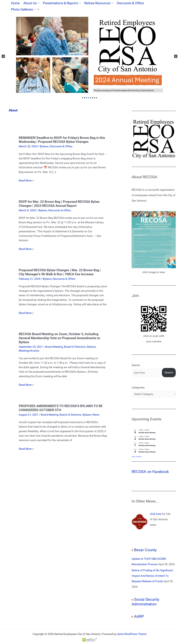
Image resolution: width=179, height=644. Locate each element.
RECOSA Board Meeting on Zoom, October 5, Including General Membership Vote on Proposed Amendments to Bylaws (59, 332)
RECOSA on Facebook (150, 465)
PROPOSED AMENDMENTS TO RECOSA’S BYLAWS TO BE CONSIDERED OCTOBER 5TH (61, 402)
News (96, 408)
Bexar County (145, 544)
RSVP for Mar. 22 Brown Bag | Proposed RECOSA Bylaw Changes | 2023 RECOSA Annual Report (59, 197)
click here (156, 508)
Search (136, 359)
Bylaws (44, 140)
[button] (37, 3)
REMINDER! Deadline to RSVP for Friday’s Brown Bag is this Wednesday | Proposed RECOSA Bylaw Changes (62, 133)
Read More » (26, 174)
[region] (89, 50)
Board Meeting (54, 340)
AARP (139, 610)
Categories (138, 381)
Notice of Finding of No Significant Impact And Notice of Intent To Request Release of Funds (152, 569)
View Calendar (137, 450)
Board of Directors (75, 340)
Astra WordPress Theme (132, 628)
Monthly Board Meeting (147, 426)
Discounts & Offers (61, 140)
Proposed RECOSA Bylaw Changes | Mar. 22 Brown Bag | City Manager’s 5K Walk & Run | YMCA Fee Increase (60, 266)
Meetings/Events (29, 344)
